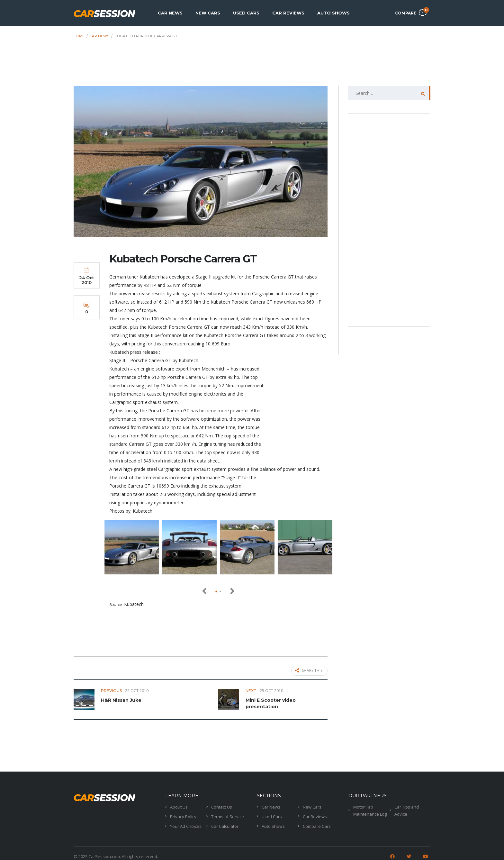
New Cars (208, 13)
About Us (179, 805)
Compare (411, 12)
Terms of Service (228, 815)
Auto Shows (333, 13)
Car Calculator (225, 825)
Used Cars (246, 13)
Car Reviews (288, 13)
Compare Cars (317, 825)
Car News (170, 13)
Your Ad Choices (186, 825)
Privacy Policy (183, 815)
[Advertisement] (252, 68)
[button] (216, 591)
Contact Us (222, 805)
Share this (309, 671)
